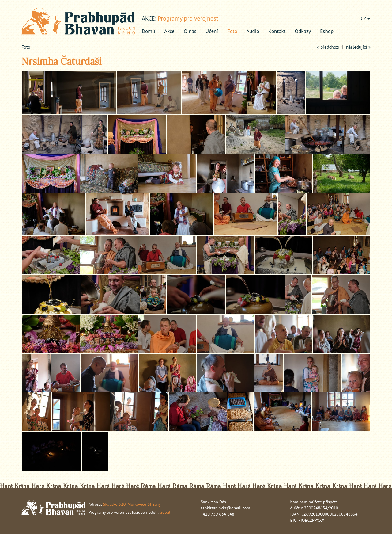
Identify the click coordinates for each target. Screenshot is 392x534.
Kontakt (277, 31)
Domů (148, 31)
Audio (253, 31)
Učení (212, 31)
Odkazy (303, 31)
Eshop (327, 31)
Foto (232, 31)
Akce (169, 31)
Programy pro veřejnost (188, 18)
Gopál (165, 512)
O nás (190, 31)
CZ (365, 18)
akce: (149, 18)
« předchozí (328, 47)
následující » (358, 47)
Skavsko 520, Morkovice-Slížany (132, 504)
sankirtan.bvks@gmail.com (225, 508)
